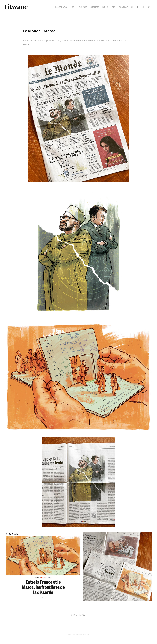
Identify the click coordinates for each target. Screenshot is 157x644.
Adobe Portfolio (83, 635)
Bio (114, 7)
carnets (95, 7)
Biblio (105, 7)
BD (73, 7)
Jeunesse (82, 7)
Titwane (16, 6)
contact (123, 7)
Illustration (62, 7)
